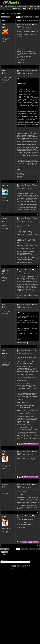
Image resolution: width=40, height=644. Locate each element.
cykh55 (4, 71)
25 (25, 17)
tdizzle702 (5, 185)
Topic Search (26, 21)
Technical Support (14, 6)
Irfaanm (5, 218)
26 (27, 17)
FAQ (16, 9)
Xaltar (4, 350)
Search (21, 9)
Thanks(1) (28, 270)
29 (34, 17)
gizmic (4, 452)
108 (36, 17)
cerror (4, 305)
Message (19, 20)
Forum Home (6, 6)
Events (26, 9)
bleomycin (5, 485)
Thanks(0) (28, 25)
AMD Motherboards (23, 6)
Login (38, 9)
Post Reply (5, 17)
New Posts (34, 6)
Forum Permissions (35, 561)
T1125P (4, 25)
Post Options (20, 25)
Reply (19, 26)
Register (32, 9)
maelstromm (6, 270)
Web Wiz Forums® (21, 565)
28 (31, 17)
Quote (35, 25)
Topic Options (34, 21)
